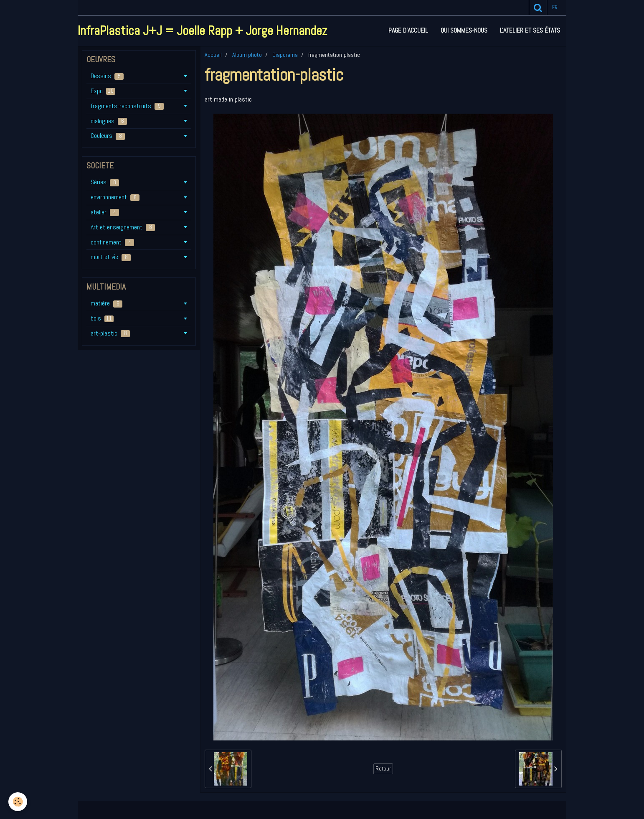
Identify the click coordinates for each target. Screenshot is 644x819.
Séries (105, 182)
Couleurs (108, 136)
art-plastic (110, 333)
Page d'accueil (408, 30)
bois (102, 318)
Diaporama (285, 55)
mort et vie (111, 257)
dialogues (109, 121)
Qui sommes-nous (464, 30)
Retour (383, 769)
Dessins (107, 76)
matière (106, 303)
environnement (115, 197)
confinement (112, 242)
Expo (103, 91)
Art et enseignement (123, 227)
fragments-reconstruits (127, 106)
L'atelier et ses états (530, 30)
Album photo (247, 55)
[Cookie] (18, 802)
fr (555, 7)
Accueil (213, 55)
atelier (105, 212)
